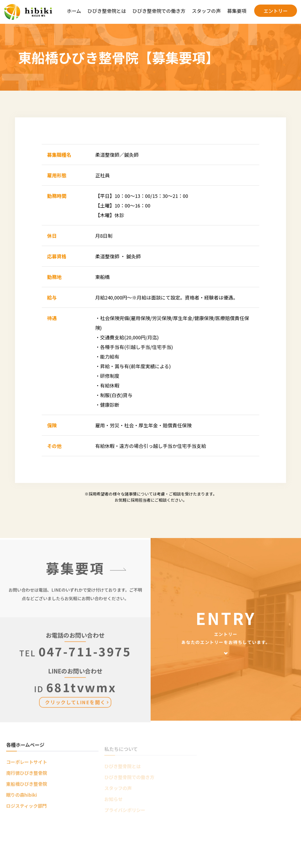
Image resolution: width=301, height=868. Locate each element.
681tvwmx (75, 696)
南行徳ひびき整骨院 (27, 775)
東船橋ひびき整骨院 (27, 786)
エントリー (276, 11)
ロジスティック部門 (26, 808)
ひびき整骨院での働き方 (159, 11)
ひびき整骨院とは (107, 11)
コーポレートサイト (27, 764)
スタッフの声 (206, 11)
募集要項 (237, 11)
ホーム (74, 11)
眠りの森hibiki (22, 797)
